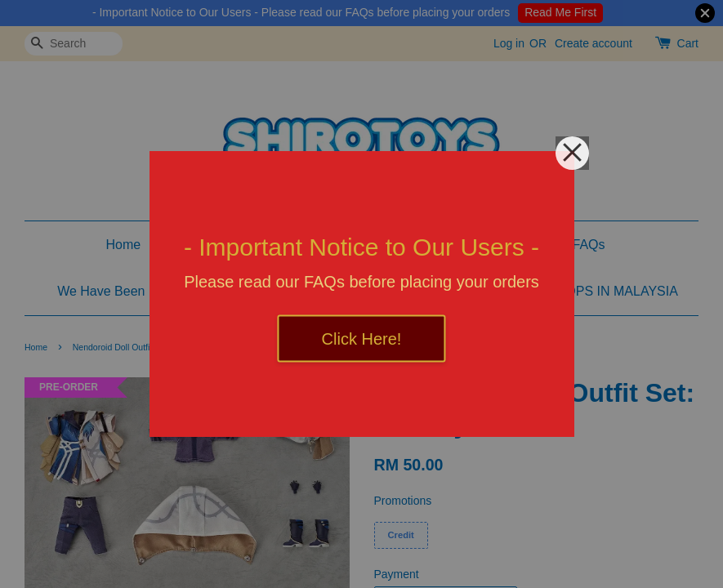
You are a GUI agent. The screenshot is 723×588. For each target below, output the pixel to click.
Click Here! (362, 339)
